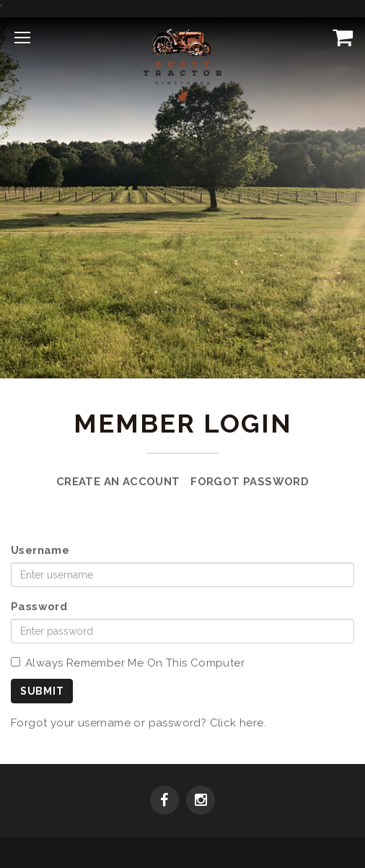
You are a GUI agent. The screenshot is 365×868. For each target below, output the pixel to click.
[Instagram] (201, 802)
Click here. (238, 723)
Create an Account (118, 482)
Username (40, 550)
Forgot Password (250, 482)
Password (39, 607)
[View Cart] (340, 37)
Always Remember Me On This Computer (128, 663)
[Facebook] (164, 802)
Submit (42, 691)
